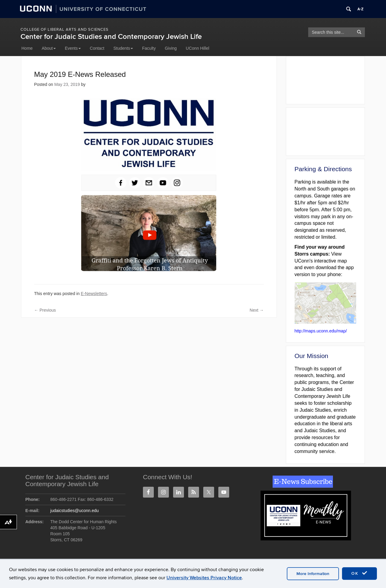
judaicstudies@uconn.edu (75, 511)
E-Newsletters (94, 294)
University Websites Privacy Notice (204, 578)
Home (27, 48)
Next (257, 310)
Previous (45, 310)
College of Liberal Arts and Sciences (65, 30)
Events (73, 48)
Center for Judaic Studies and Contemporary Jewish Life (111, 37)
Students (123, 48)
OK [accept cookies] (359, 573)
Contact (97, 48)
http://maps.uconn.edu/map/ (321, 331)
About (49, 48)
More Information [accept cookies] (313, 574)
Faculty (149, 48)
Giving (171, 48)
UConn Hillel (198, 48)
